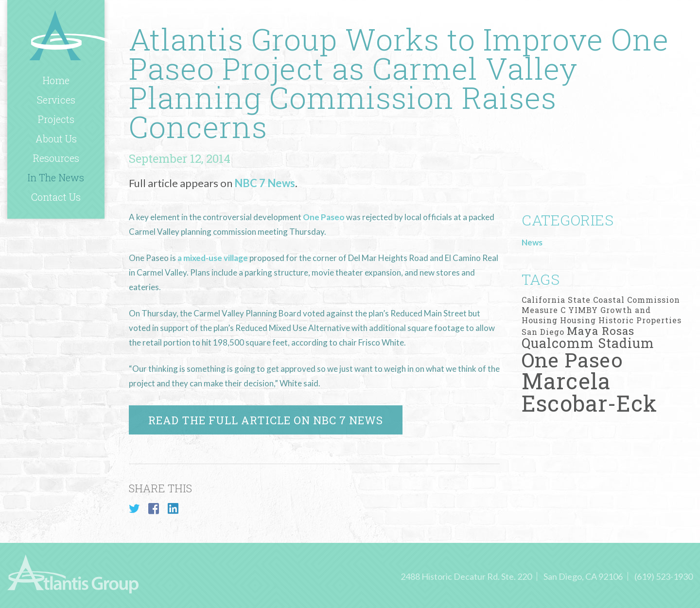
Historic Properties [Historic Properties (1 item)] (640, 320)
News (532, 242)
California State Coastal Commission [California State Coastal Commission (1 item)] (601, 300)
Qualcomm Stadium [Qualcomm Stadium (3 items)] (588, 343)
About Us (56, 139)
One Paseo (324, 217)
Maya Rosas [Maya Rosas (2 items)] (601, 330)
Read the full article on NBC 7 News (266, 420)
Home (56, 80)
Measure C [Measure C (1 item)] (544, 310)
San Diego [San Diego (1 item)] (543, 332)
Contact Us (56, 197)
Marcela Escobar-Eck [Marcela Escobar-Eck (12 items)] (589, 392)
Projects (56, 119)
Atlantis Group (70, 35)
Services (56, 100)
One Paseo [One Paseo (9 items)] (572, 360)
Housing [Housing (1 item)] (578, 320)
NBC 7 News (265, 183)
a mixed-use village (213, 258)
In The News (56, 177)
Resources (56, 158)
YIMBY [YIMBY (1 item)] (583, 310)
